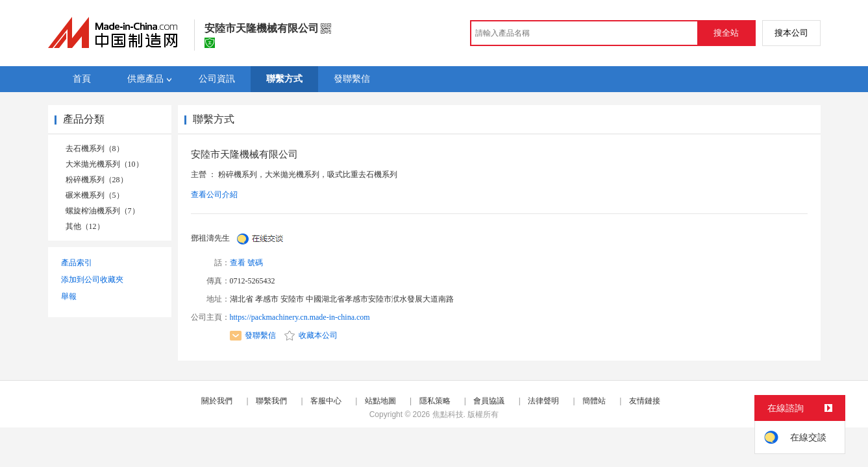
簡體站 (594, 401)
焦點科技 (448, 414)
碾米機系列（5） (95, 195)
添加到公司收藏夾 (92, 280)
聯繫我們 (271, 401)
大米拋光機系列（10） (105, 164)
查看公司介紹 (214, 195)
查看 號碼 (246, 263)
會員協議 (489, 401)
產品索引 (77, 263)
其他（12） (85, 226)
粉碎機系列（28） (97, 180)
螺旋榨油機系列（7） (103, 211)
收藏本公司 (311, 335)
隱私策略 (435, 401)
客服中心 (326, 401)
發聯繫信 (253, 335)
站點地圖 (380, 401)
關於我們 (217, 401)
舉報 (69, 296)
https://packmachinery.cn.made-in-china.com (300, 317)
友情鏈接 (645, 401)
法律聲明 (543, 401)
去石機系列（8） (95, 149)
